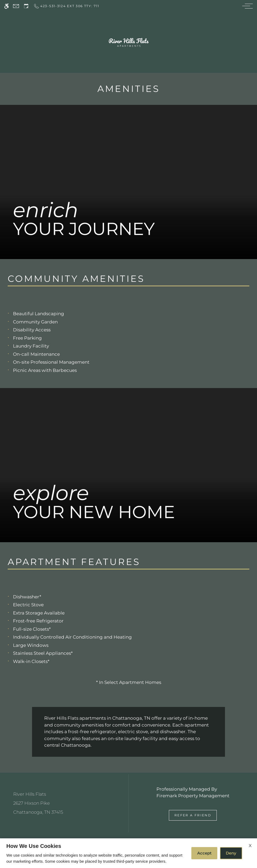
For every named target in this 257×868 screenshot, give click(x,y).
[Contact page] (16, 6)
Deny (231, 853)
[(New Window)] (64, 808)
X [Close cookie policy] (250, 846)
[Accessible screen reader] (6, 6)
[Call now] (66, 6)
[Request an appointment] (26, 6)
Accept (204, 853)
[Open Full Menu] (246, 6)
